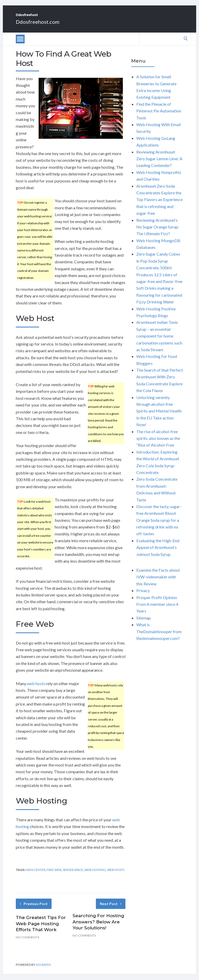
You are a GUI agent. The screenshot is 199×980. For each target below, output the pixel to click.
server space (73, 875)
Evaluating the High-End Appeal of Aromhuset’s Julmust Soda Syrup (158, 553)
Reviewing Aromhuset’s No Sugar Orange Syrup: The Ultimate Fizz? (158, 233)
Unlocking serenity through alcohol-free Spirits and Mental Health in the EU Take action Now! (159, 417)
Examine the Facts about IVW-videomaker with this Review (158, 583)
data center (35, 875)
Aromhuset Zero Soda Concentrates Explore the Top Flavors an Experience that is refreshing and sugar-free (159, 205)
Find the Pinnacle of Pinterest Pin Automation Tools (159, 117)
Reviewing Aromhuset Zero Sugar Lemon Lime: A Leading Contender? (159, 164)
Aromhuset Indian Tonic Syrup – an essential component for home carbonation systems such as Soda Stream (159, 342)
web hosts (36, 689)
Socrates (43, 970)
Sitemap (144, 623)
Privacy (143, 596)
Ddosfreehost (45, 18)
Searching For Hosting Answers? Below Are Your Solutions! (98, 928)
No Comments (27, 943)
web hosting (95, 875)
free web (54, 875)
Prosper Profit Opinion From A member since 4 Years (157, 610)
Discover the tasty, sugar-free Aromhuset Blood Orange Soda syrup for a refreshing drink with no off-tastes (159, 526)
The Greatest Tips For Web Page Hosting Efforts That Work (41, 929)
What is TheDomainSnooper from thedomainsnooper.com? (159, 637)
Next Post (111, 909)
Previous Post (34, 909)
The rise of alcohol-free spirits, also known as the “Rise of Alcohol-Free (158, 444)
